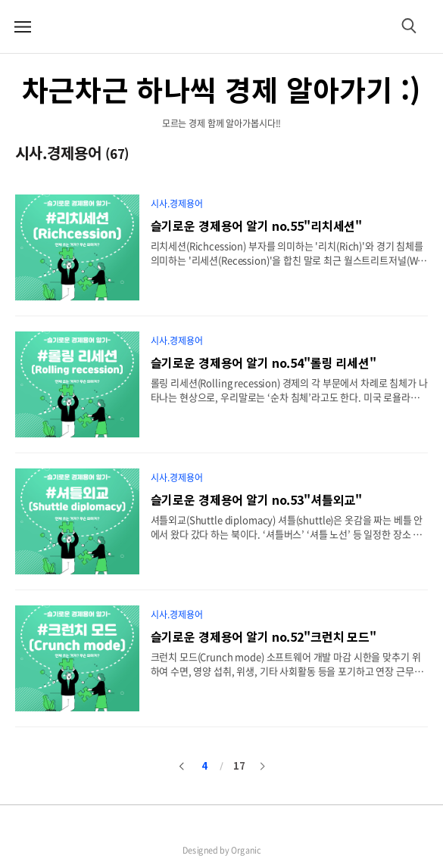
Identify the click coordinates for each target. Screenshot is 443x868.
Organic (246, 850)
